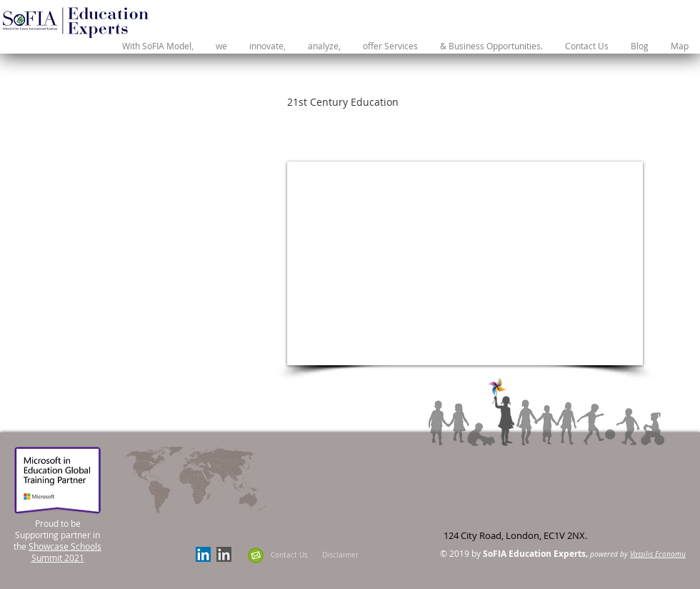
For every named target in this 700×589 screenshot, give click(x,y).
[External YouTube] (465, 263)
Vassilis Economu (658, 554)
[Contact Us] (289, 555)
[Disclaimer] (340, 555)
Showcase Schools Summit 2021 (65, 552)
